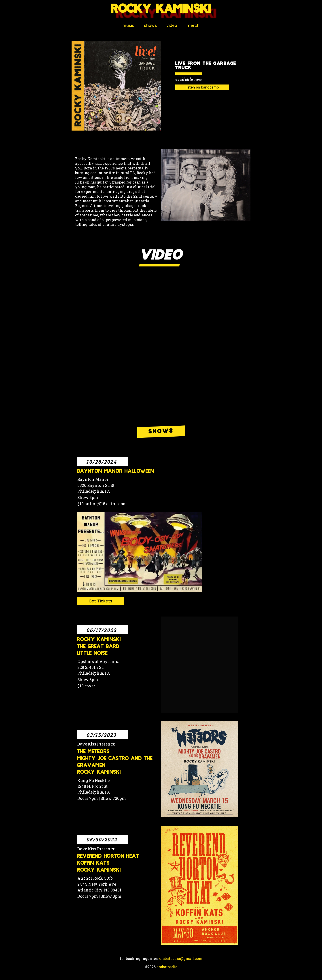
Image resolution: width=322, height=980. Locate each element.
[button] (116, 86)
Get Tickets (101, 601)
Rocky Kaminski (99, 640)
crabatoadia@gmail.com (181, 959)
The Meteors (93, 752)
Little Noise (92, 654)
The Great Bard (98, 647)
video (172, 25)
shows (150, 25)
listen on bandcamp (202, 88)
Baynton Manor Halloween (115, 472)
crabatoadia (167, 967)
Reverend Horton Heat (108, 857)
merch (193, 25)
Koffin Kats (93, 864)
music (128, 25)
